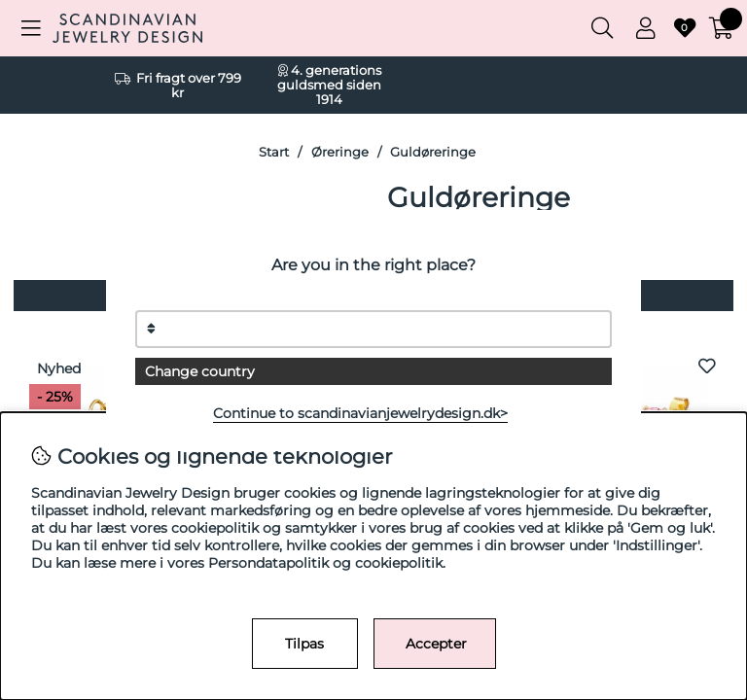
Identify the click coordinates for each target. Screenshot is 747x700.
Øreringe (340, 152)
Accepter (436, 644)
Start (274, 152)
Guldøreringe (433, 152)
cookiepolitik (399, 563)
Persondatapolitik (268, 563)
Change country (200, 371)
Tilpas (304, 644)
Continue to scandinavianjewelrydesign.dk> (360, 413)
